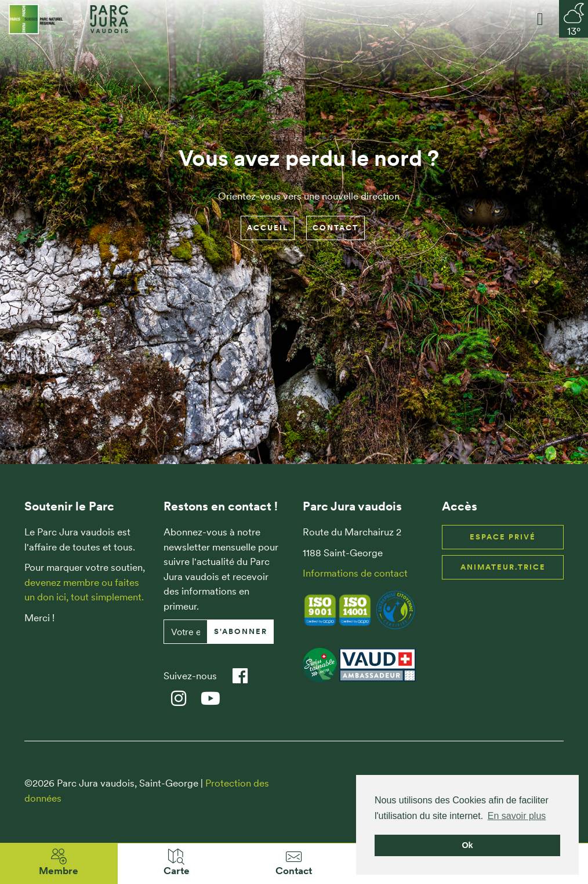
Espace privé (503, 537)
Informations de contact (355, 573)
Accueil (268, 228)
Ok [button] (467, 845)
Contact (335, 228)
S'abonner (241, 631)
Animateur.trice (503, 567)
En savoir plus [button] (517, 816)
